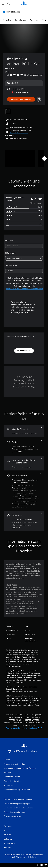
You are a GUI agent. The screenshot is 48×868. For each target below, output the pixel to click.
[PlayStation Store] (12, 12)
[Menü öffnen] (3, 4)
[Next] (44, 159)
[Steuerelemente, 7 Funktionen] (24, 491)
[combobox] (24, 246)
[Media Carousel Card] (20, 159)
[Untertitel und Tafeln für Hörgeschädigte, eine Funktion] (24, 463)
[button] (19, 133)
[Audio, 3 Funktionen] (24, 446)
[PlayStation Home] (24, 4)
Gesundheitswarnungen (15, 689)
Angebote (34, 20)
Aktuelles (7, 20)
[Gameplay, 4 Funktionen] (24, 521)
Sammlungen (21, 20)
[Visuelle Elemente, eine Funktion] (24, 431)
